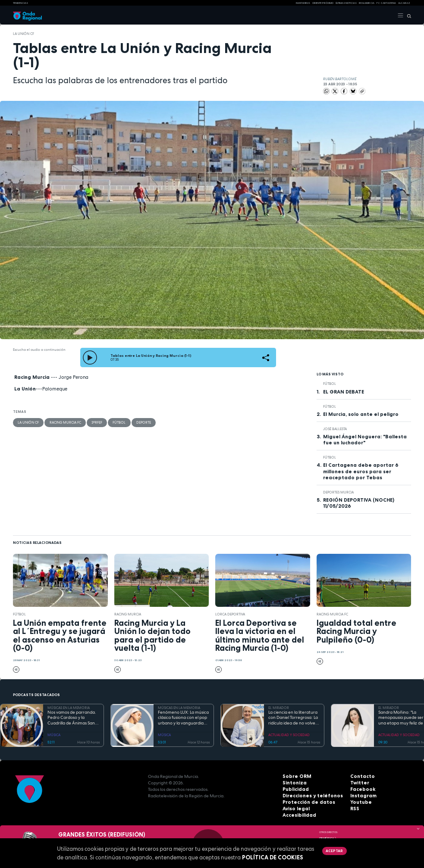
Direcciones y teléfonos (309, 796)
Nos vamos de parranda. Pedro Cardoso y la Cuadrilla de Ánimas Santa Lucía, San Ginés (73, 718)
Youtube (360, 802)
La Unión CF (24, 34)
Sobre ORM (295, 776)
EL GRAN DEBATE (344, 392)
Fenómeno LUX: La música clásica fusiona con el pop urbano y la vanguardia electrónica (183, 718)
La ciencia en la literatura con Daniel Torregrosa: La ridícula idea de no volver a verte (293, 718)
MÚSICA (54, 735)
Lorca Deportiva (230, 614)
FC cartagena (386, 3)
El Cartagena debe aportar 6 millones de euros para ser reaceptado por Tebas (361, 471)
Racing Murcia (128, 614)
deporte (143, 422)
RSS (354, 809)
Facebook (361, 789)
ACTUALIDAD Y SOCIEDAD (289, 735)
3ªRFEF (96, 422)
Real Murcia (367, 3)
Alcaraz (404, 3)
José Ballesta (335, 429)
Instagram (362, 796)
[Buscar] (407, 16)
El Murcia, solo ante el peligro (361, 414)
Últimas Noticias (346, 3)
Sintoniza (293, 783)
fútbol (119, 422)
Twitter (358, 783)
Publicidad (294, 789)
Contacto (361, 776)
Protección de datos (305, 802)
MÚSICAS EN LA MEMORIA (69, 708)
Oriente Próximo (323, 3)
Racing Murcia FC (65, 422)
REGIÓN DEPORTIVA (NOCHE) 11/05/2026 (359, 503)
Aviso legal (295, 809)
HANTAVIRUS (303, 3)
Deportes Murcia (338, 492)
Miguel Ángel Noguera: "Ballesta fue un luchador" (365, 440)
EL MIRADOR (279, 708)
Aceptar (334, 851)
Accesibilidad (298, 815)
